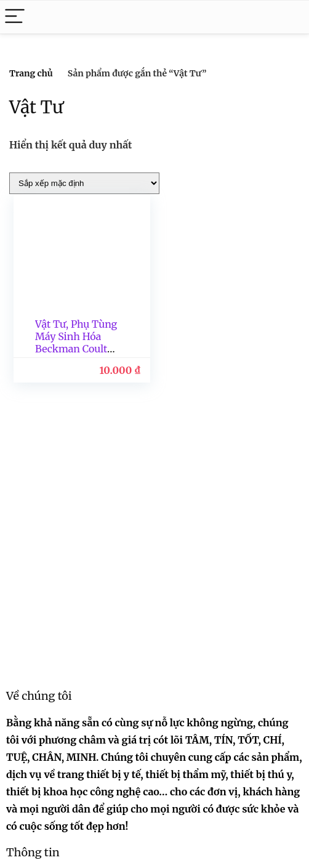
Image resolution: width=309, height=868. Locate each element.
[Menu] (15, 17)
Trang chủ (31, 73)
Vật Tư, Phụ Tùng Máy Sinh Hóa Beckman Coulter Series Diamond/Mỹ (76, 349)
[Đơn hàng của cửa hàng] (84, 183)
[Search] (290, 17)
